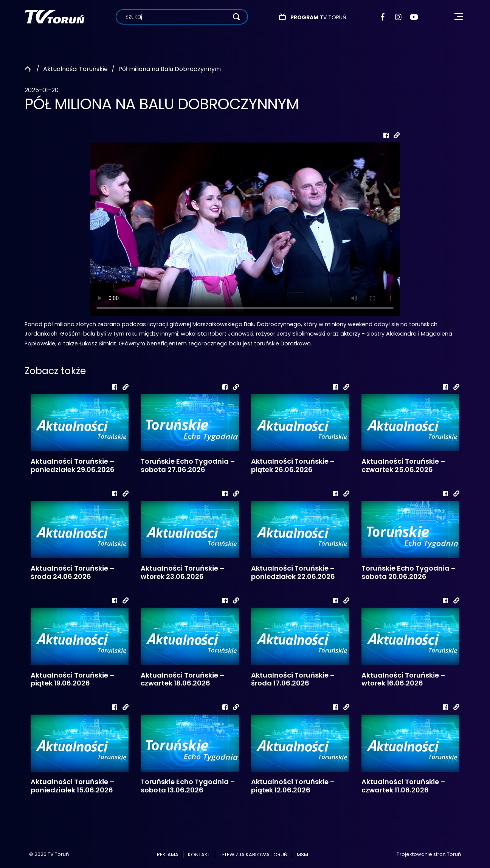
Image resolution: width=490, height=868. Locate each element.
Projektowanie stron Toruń (429, 854)
